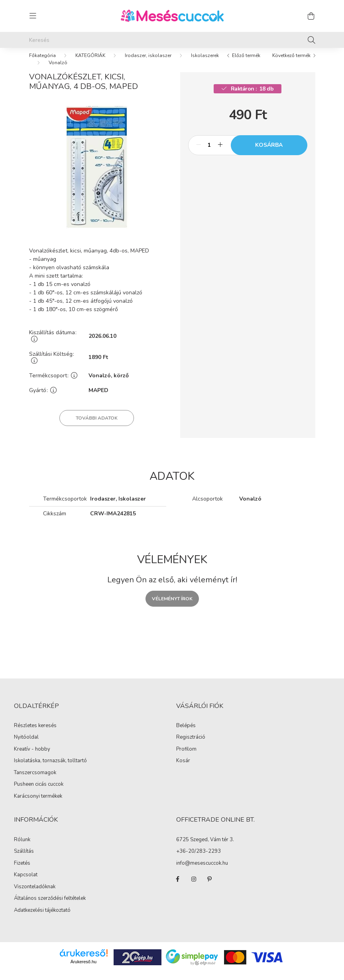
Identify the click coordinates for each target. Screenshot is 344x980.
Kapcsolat (26, 883)
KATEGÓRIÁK (90, 63)
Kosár (183, 769)
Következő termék (291, 63)
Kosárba (269, 153)
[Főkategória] (42, 63)
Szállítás (24, 859)
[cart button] (311, 16)
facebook (178, 887)
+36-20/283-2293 (199, 860)
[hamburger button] (33, 16)
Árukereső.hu (84, 970)
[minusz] (199, 153)
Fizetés (22, 871)
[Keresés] (172, 40)
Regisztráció (191, 745)
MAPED (98, 399)
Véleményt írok (172, 607)
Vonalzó (58, 71)
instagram (194, 887)
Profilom (186, 757)
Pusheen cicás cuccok (39, 792)
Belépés (186, 734)
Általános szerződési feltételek (50, 906)
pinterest (210, 887)
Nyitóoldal (26, 745)
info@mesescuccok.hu (202, 872)
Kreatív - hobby (32, 757)
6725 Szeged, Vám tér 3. (205, 848)
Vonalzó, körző (109, 384)
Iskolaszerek (205, 63)
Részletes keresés (35, 734)
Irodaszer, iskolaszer (148, 63)
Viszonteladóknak (35, 895)
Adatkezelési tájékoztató (42, 918)
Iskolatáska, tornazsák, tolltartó (50, 769)
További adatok (97, 426)
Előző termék (246, 63)
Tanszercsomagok (35, 781)
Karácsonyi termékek (38, 804)
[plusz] (220, 153)
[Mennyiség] (209, 153)
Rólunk (22, 848)
